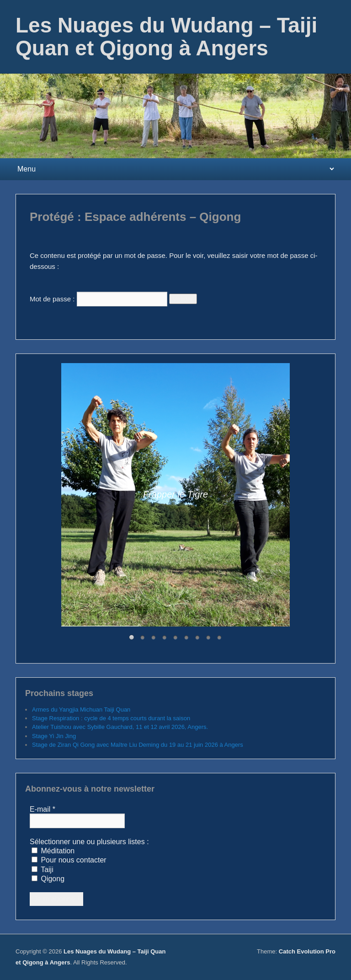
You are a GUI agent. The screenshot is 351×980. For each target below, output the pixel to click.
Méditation (53, 851)
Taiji (43, 870)
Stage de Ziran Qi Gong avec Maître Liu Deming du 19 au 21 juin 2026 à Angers (138, 745)
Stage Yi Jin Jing (54, 736)
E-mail (43, 809)
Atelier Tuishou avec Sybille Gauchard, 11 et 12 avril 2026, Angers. (120, 727)
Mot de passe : (98, 299)
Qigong (48, 879)
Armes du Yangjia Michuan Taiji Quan (81, 710)
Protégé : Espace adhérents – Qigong (135, 217)
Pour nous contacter (69, 860)
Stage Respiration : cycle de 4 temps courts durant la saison (111, 718)
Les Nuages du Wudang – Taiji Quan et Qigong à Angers (166, 37)
